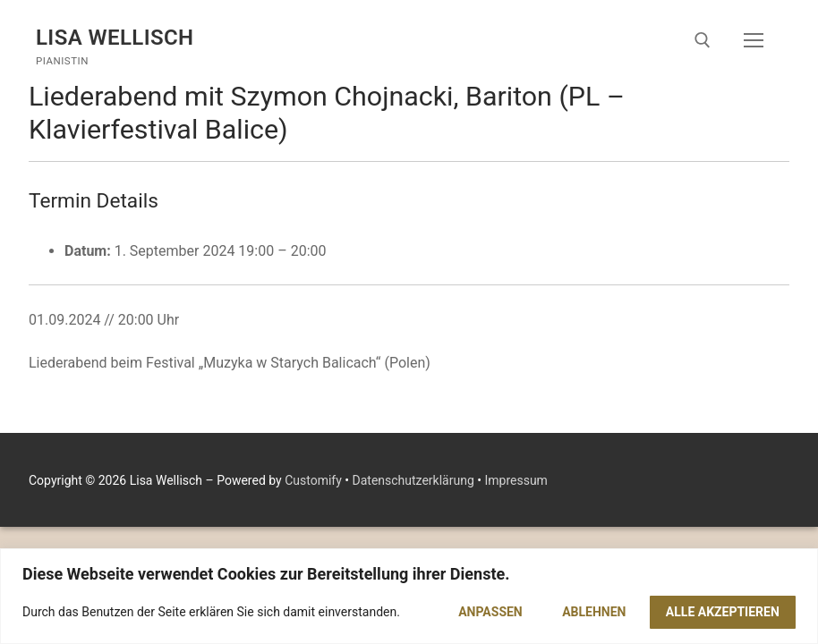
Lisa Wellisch (115, 38)
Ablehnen (594, 612)
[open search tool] (703, 40)
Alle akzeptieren (723, 612)
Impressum (516, 480)
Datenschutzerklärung (413, 480)
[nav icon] (754, 40)
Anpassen (490, 612)
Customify (313, 480)
